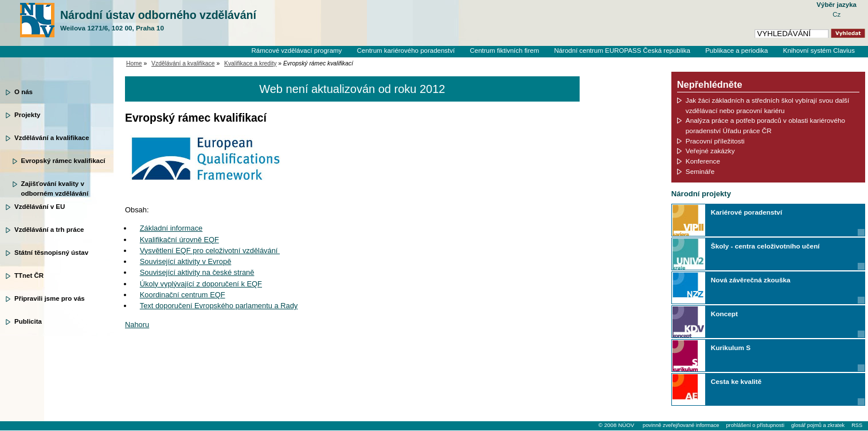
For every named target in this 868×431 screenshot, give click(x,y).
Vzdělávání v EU (40, 207)
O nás (24, 92)
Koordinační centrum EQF (183, 295)
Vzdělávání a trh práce (49, 230)
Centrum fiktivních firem (504, 51)
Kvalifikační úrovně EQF (179, 240)
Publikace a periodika (736, 51)
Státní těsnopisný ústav (51, 253)
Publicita (28, 321)
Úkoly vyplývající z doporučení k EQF (201, 284)
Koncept (724, 314)
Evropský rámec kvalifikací (63, 161)
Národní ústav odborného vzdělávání (158, 21)
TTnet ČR (29, 275)
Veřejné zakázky (710, 151)
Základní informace (171, 228)
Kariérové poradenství (746, 212)
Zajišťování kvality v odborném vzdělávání (55, 188)
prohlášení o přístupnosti (755, 425)
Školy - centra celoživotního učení (765, 246)
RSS (857, 425)
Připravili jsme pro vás (50, 298)
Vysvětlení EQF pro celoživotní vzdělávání (210, 251)
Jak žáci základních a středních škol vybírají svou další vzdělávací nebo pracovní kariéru (768, 105)
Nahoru (137, 325)
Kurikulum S (731, 347)
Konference (703, 161)
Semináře (700, 171)
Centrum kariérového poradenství (406, 51)
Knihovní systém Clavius (819, 51)
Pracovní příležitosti (715, 141)
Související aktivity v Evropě (186, 261)
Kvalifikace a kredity (250, 63)
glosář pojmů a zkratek (818, 425)
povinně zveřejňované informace (681, 425)
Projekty (27, 115)
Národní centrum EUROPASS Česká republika (622, 51)
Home (134, 63)
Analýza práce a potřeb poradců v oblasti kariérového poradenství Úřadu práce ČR (765, 125)
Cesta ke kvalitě (736, 381)
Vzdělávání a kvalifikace (52, 138)
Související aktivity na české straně (197, 272)
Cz (836, 14)
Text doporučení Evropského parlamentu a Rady (219, 306)
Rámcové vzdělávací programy (296, 51)
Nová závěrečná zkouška (751, 280)
